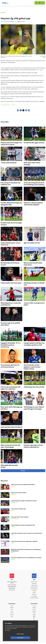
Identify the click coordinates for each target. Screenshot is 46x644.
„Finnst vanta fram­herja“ (9, 163)
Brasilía (14, 105)
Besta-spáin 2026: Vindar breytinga (20, 517)
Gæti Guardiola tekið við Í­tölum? (11, 427)
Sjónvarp (12, 616)
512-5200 (35, 582)
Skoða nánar (8, 634)
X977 (34, 620)
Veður (34, 614)
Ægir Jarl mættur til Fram (32, 243)
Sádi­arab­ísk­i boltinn (6, 105)
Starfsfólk (34, 591)
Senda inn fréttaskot (34, 599)
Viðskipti (12, 609)
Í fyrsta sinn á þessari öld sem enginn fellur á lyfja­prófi (24, 541)
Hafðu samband (34, 586)
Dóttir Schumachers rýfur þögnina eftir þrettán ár (23, 485)
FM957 (34, 618)
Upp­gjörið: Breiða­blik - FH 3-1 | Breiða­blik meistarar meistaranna (11, 345)
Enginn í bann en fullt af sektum (19, 493)
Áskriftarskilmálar (34, 589)
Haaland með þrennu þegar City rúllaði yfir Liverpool (24, 501)
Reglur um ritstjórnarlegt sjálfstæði (12, 583)
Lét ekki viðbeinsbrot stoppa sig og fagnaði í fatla (23, 525)
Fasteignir (34, 609)
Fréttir (12, 607)
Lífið (12, 612)
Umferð (34, 593)
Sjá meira (23, 471)
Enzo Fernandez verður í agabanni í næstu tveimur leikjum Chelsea (32, 367)
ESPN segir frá (40, 70)
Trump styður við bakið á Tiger (18, 509)
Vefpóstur (34, 595)
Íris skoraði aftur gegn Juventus (34, 143)
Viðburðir (34, 612)
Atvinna (34, 610)
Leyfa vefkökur (29, 638)
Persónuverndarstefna (12, 585)
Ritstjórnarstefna (34, 587)
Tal (34, 621)
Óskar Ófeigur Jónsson (6, 22)
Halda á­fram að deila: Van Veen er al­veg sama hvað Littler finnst (27, 533)
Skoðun (12, 614)
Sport (12, 610)
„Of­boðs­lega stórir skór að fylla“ (34, 387)
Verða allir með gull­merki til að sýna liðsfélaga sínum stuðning (26, 558)
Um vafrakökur (34, 597)
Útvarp (12, 618)
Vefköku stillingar (12, 638)
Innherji (34, 607)
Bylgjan (34, 616)
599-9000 (13, 591)
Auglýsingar (34, 584)
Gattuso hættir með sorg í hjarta (11, 283)
